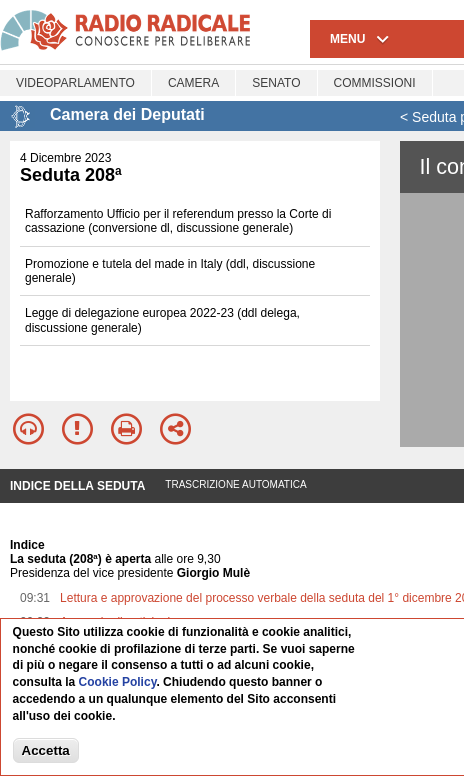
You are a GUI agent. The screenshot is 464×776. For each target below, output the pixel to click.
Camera (193, 83)
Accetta (46, 750)
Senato (276, 83)
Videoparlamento (75, 83)
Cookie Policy (118, 683)
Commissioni (375, 83)
